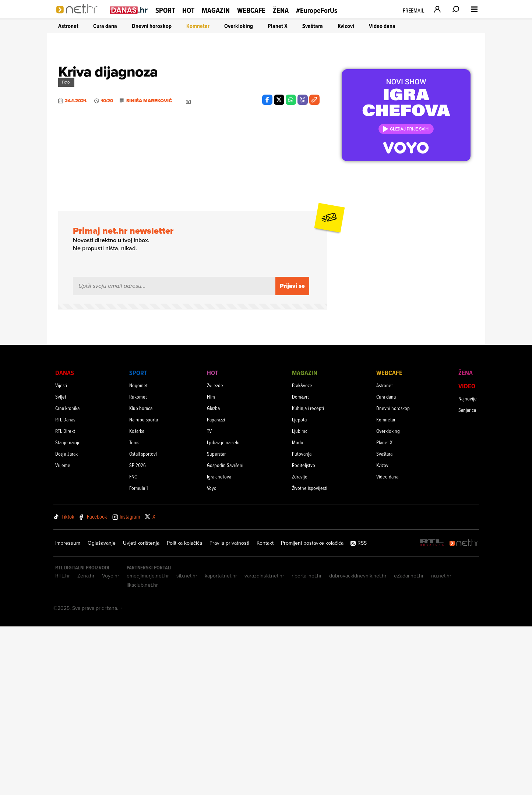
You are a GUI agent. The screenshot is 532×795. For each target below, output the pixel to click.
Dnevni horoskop (152, 26)
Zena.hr (86, 744)
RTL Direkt (65, 599)
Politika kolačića (184, 711)
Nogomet (138, 554)
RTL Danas (65, 588)
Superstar (216, 622)
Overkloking (239, 26)
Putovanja (302, 622)
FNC (133, 645)
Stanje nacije (68, 611)
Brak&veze (302, 554)
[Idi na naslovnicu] (79, 17)
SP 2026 (138, 634)
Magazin (216, 10)
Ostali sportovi (143, 622)
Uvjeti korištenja (141, 711)
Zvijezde (215, 554)
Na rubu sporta (144, 588)
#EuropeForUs (317, 10)
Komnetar (198, 26)
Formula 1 (138, 656)
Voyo (212, 656)
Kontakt (265, 711)
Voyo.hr (111, 744)
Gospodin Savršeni (225, 634)
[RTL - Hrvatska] (432, 712)
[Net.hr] (464, 712)
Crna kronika (67, 577)
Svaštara (313, 26)
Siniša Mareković (149, 329)
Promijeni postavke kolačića (312, 711)
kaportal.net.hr (221, 744)
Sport (165, 10)
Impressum (68, 711)
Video (467, 554)
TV (209, 599)
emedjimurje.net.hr (148, 744)
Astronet (68, 26)
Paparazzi (216, 588)
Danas (65, 541)
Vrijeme (63, 634)
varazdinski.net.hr (264, 744)
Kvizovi (346, 26)
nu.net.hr (441, 744)
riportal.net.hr (307, 744)
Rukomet (138, 565)
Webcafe (251, 10)
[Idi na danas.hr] (129, 10)
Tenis (134, 611)
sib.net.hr (187, 744)
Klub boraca (141, 577)
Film (211, 565)
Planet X (278, 26)
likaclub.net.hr (142, 753)
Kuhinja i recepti (308, 577)
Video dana (382, 26)
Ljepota (299, 588)
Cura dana (105, 26)
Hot (188, 10)
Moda (297, 611)
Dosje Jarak (66, 622)
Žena (281, 10)
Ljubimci (300, 599)
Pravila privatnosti (229, 711)
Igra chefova (219, 645)
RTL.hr (63, 744)
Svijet (61, 565)
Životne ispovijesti (310, 656)
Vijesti (61, 554)
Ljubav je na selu (223, 611)
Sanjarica (467, 578)
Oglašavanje (102, 711)
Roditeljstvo (304, 634)
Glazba (213, 577)
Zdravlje (300, 645)
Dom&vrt (300, 565)
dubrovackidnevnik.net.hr (358, 744)
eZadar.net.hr (409, 744)
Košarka (137, 599)
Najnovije (468, 567)
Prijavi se (292, 454)
